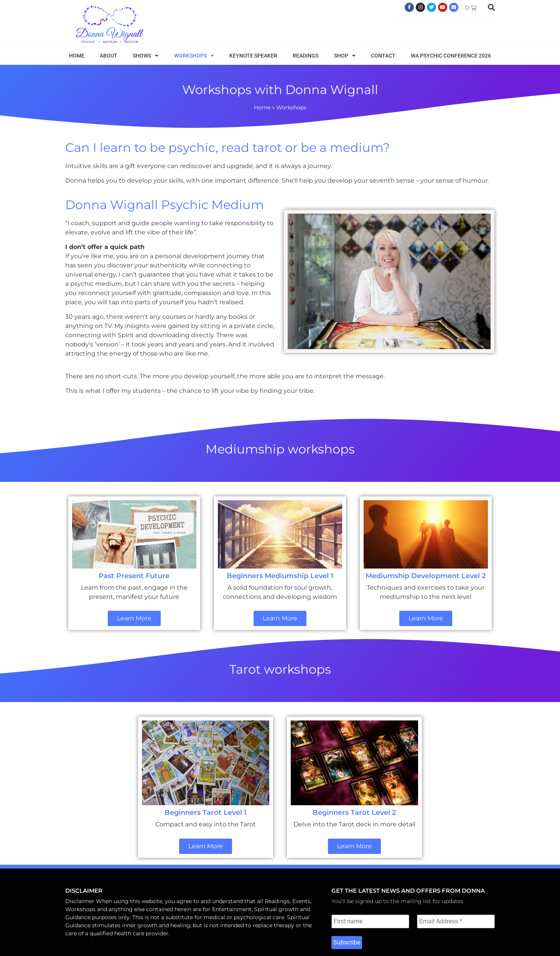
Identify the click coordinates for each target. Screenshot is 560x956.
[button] (492, 7)
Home (77, 56)
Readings (306, 56)
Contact (383, 56)
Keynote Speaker (253, 56)
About (109, 56)
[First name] (370, 921)
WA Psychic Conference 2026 (451, 56)
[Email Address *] (456, 921)
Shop (345, 56)
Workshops (194, 56)
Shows (146, 56)
